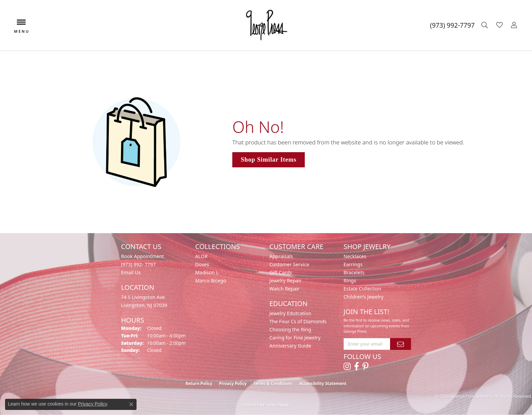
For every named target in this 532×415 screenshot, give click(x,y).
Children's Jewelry (363, 297)
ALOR (201, 256)
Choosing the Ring (290, 329)
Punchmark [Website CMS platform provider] (278, 405)
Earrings (353, 264)
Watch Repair (285, 289)
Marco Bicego (211, 281)
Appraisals (281, 256)
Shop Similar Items (269, 160)
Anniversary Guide (290, 346)
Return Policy (199, 383)
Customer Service (289, 264)
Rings (350, 281)
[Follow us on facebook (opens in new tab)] (357, 366)
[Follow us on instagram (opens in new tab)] (347, 366)
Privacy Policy (233, 383)
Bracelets (354, 272)
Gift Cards (281, 272)
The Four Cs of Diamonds (298, 321)
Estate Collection (362, 289)
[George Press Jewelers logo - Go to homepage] (266, 25)
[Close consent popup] (131, 404)
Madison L (207, 272)
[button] (485, 25)
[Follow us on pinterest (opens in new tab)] (365, 366)
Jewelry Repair (286, 281)
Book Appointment (142, 256)
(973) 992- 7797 (138, 264)
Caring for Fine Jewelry (295, 338)
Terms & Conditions (273, 383)
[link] (452, 25)
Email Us (131, 272)
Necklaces (355, 256)
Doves (202, 264)
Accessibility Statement (323, 383)
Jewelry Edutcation (290, 313)
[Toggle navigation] (21, 25)
